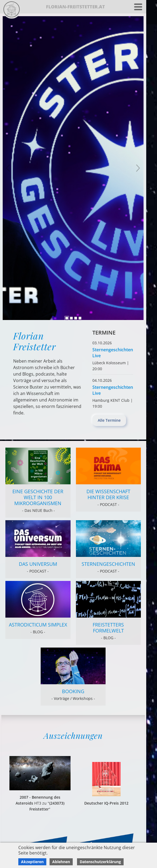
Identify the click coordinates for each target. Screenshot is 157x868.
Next (8, 168)
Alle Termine (109, 420)
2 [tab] (71, 318)
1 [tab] (67, 318)
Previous (138, 168)
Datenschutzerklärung (100, 862)
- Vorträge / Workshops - (73, 698)
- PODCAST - (108, 504)
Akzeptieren (32, 862)
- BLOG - (38, 632)
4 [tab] (80, 318)
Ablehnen (61, 862)
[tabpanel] (73, 168)
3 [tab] (76, 318)
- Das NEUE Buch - (38, 510)
